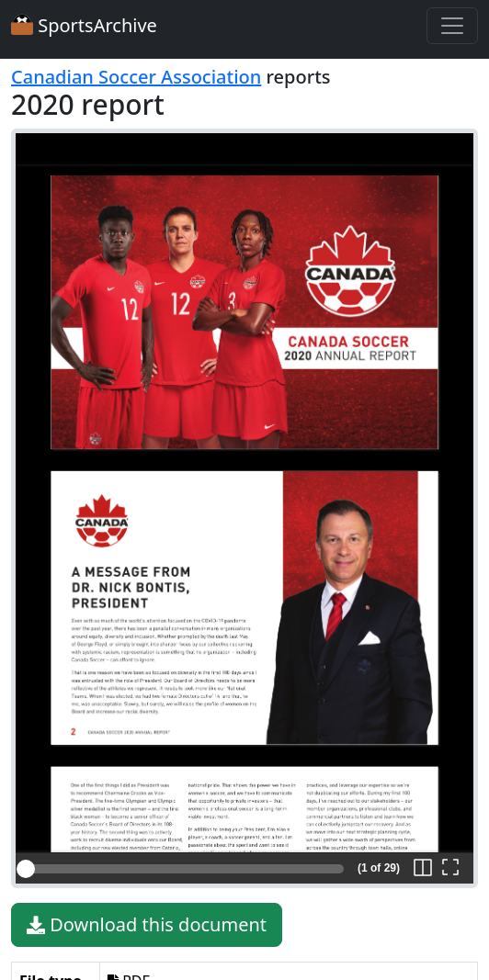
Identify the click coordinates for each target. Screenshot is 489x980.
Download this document (147, 925)
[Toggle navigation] (452, 26)
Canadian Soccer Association (136, 77)
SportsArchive (84, 25)
